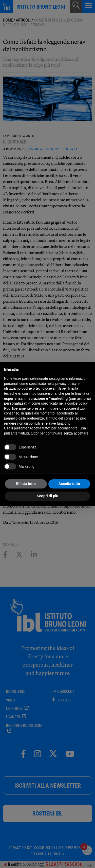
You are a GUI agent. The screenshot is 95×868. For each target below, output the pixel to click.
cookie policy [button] (77, 403)
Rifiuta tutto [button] (26, 484)
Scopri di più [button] (48, 496)
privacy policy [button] (66, 384)
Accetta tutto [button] (69, 484)
